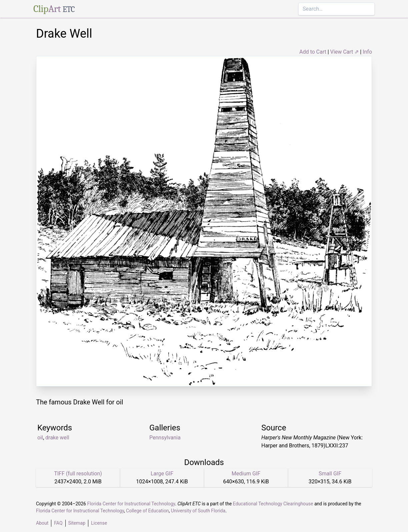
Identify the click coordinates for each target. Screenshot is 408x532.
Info (367, 52)
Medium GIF (246, 474)
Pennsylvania (165, 438)
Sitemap (77, 523)
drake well (57, 438)
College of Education (147, 511)
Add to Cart (313, 52)
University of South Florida (198, 511)
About (42, 523)
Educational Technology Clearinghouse (273, 504)
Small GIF (330, 474)
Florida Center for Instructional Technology (131, 504)
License (99, 523)
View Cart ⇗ (345, 52)
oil (40, 438)
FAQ (58, 523)
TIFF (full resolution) (78, 474)
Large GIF (162, 474)
